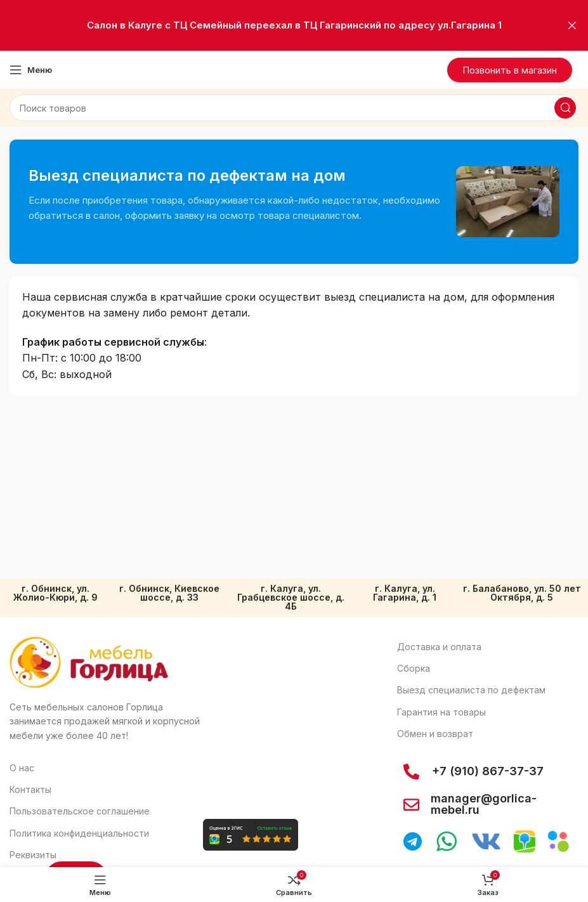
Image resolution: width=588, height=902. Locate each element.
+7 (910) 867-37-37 (488, 771)
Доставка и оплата (439, 647)
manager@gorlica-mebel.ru (484, 804)
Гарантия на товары (441, 712)
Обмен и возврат (435, 734)
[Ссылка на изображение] (89, 661)
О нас (22, 768)
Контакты (30, 789)
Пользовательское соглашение (80, 811)
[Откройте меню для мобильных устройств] (31, 70)
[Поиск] (294, 108)
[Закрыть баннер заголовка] (572, 25)
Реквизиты (33, 855)
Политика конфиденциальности (79, 833)
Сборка (414, 668)
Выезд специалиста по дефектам (471, 690)
